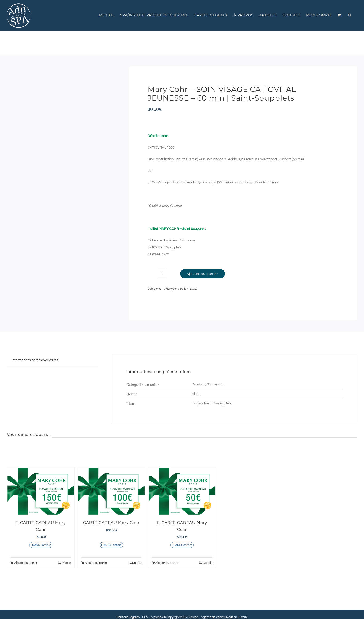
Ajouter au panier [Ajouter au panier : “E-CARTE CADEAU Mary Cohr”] (26, 563)
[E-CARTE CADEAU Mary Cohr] (41, 491)
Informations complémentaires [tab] (35, 360)
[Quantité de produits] (162, 274)
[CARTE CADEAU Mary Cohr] (111, 491)
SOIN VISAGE (188, 289)
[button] (350, 15)
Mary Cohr (172, 289)
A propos (157, 617)
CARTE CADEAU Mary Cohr (111, 523)
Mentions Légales (128, 617)
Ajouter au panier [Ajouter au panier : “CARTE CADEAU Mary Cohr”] (96, 563)
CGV (145, 617)
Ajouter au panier (203, 274)
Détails (66, 563)
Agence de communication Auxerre (224, 617)
